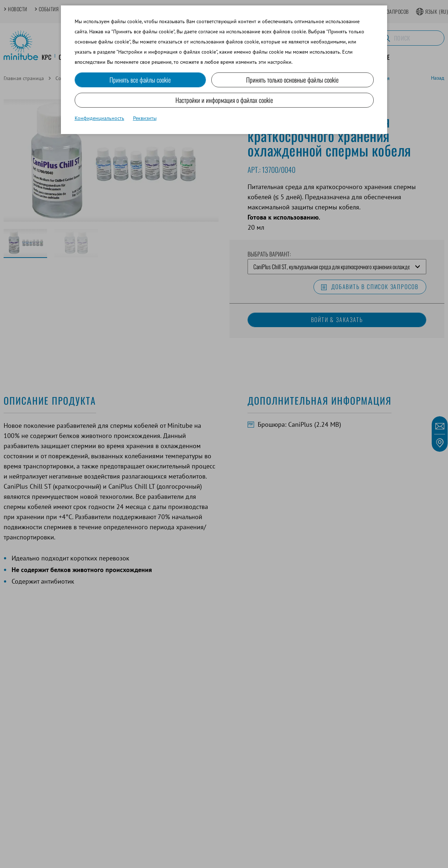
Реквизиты (145, 118)
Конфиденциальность (99, 118)
